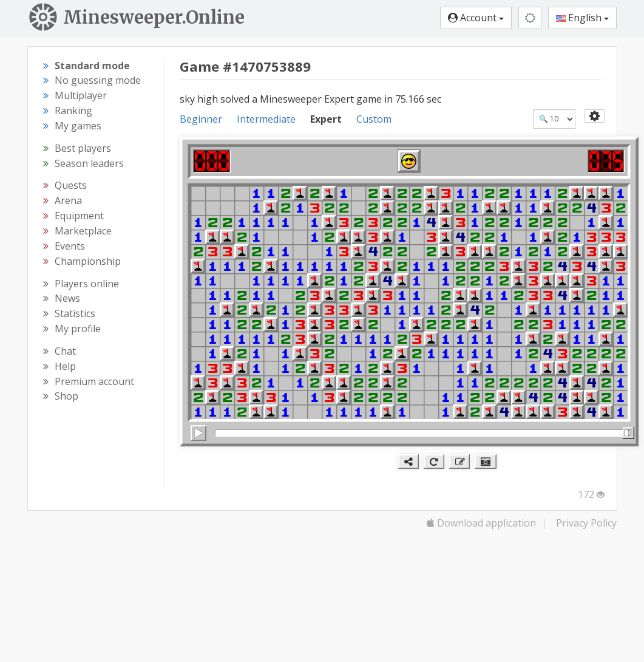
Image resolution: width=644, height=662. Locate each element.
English (582, 18)
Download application (481, 523)
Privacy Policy (586, 523)
